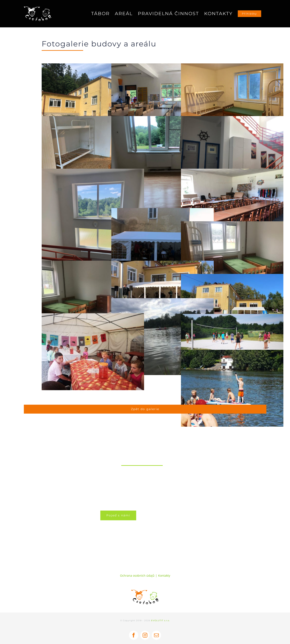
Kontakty (164, 576)
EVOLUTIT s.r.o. (160, 620)
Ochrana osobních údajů (137, 576)
